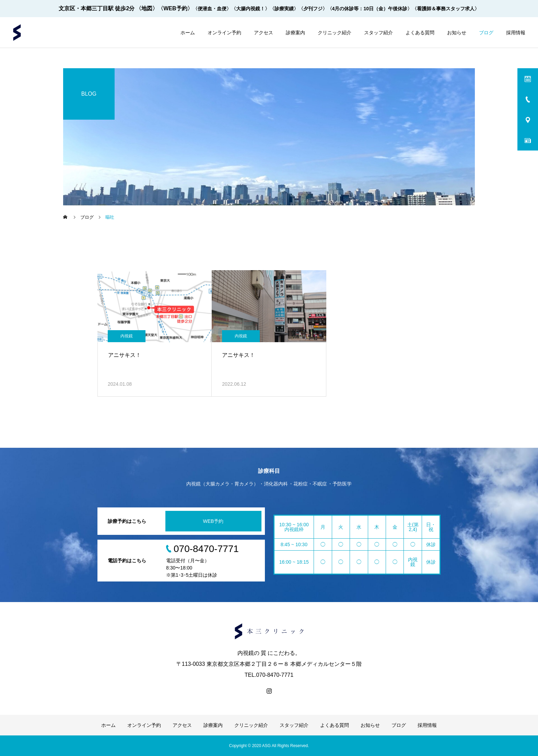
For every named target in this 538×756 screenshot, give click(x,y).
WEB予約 (213, 521)
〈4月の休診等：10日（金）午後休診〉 (370, 9)
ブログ (486, 33)
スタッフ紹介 (378, 33)
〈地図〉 (147, 8)
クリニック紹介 (335, 33)
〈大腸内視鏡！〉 (250, 9)
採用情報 (516, 33)
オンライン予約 (224, 33)
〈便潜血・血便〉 (212, 9)
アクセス (264, 33)
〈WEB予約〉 (175, 8)
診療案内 (295, 33)
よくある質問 (420, 33)
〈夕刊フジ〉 (313, 9)
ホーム (188, 33)
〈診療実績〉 (284, 9)
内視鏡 (127, 336)
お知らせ (457, 33)
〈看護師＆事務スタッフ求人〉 (446, 9)
